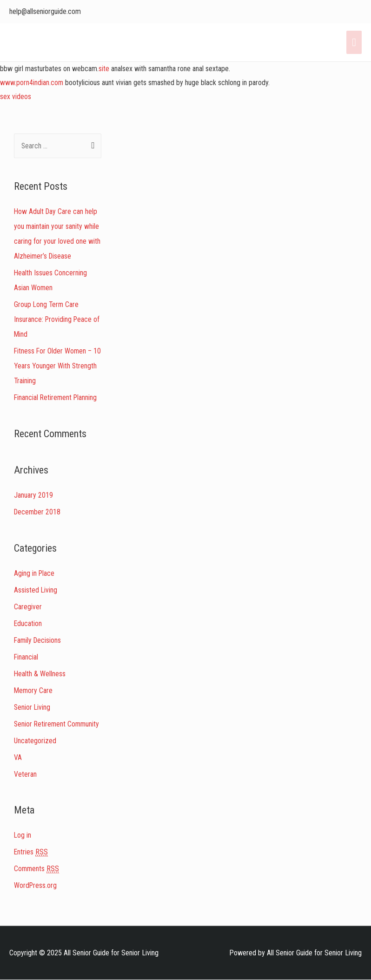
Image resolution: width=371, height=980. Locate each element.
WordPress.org (36, 885)
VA (18, 757)
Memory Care (34, 690)
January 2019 (33, 495)
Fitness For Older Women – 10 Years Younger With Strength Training (54, 366)
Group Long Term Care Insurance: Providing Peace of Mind (58, 319)
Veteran (25, 774)
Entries (31, 852)
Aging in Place (35, 573)
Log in (23, 835)
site (104, 69)
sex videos (16, 97)
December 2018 (38, 512)
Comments (37, 869)
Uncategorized (35, 741)
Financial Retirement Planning (56, 397)
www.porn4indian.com (32, 83)
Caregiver (28, 607)
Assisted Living (36, 590)
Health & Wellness (40, 674)
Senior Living (33, 707)
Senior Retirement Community (58, 724)
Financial (26, 657)
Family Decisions (38, 640)
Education (28, 623)
